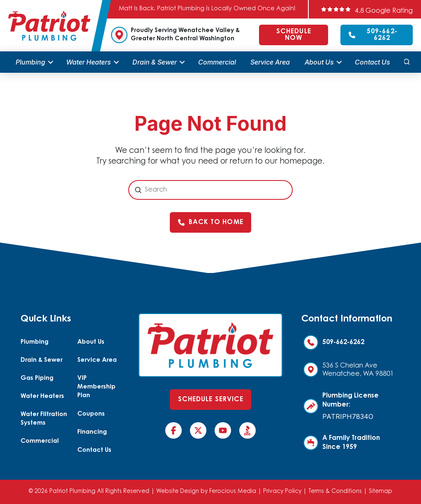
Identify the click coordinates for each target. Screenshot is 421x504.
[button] (407, 62)
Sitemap (381, 492)
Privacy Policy (282, 492)
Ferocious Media (233, 492)
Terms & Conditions (335, 492)
